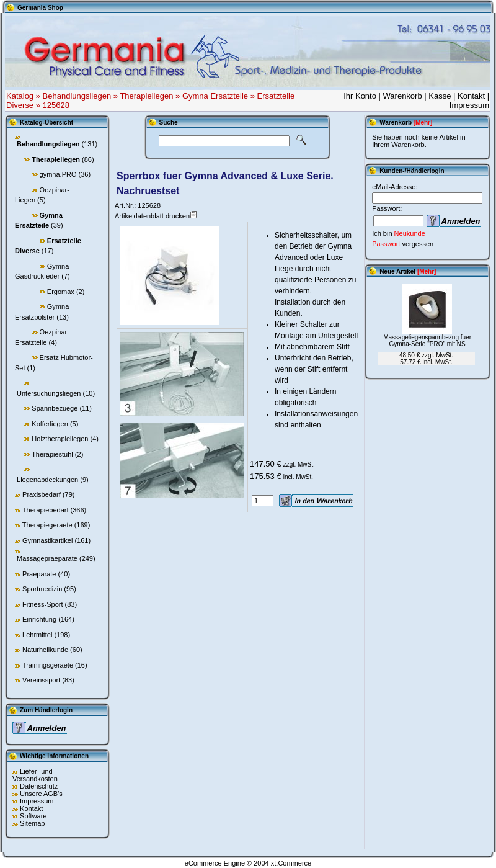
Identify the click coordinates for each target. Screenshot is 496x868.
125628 (56, 105)
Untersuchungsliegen (49, 393)
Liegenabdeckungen (47, 480)
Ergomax (61, 292)
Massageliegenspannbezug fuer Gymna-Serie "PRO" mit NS (427, 341)
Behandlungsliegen (77, 96)
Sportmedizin (42, 589)
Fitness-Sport (42, 604)
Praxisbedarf (42, 494)
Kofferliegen (50, 424)
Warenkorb (403, 96)
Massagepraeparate (47, 558)
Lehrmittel (37, 635)
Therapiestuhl (52, 454)
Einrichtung (39, 619)
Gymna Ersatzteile (215, 96)
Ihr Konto (360, 96)
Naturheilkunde (45, 650)
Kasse (440, 96)
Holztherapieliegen (60, 439)
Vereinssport (41, 680)
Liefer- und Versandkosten (35, 775)
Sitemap (32, 823)
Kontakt (471, 96)
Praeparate (39, 574)
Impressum (469, 105)
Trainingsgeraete (48, 665)
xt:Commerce (291, 863)
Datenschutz (39, 786)
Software (33, 816)
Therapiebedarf (46, 510)
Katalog (20, 96)
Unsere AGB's (41, 794)
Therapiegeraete (47, 525)
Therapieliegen (146, 96)
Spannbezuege (55, 408)
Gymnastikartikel (47, 540)
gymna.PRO (58, 174)
